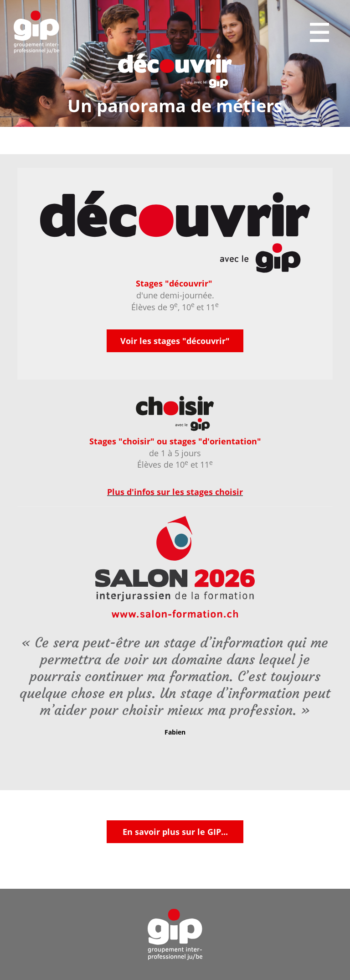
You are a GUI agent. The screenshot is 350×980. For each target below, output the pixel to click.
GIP (36, 32)
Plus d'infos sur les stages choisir (175, 492)
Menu (321, 32)
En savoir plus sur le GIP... (175, 832)
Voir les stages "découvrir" (175, 341)
